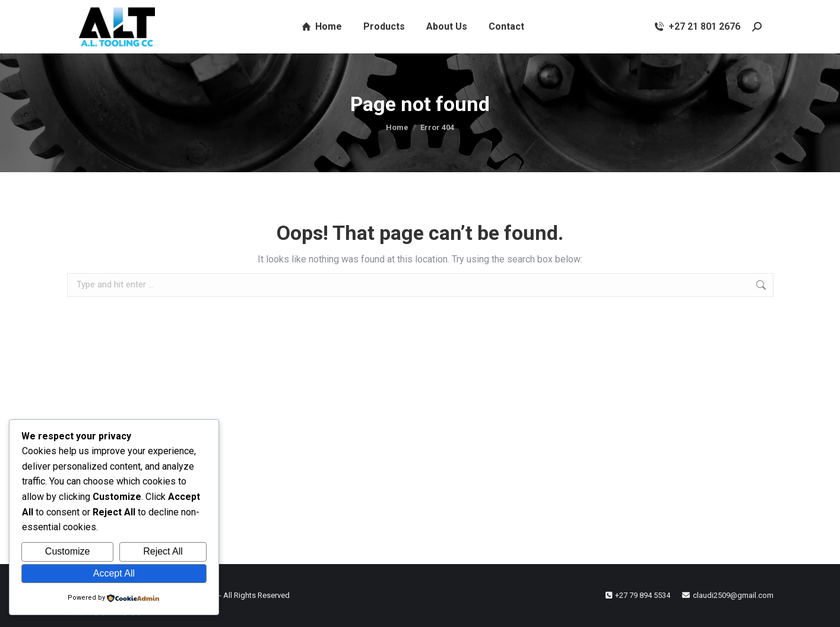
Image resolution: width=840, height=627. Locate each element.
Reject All (163, 551)
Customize (68, 551)
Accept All (114, 573)
